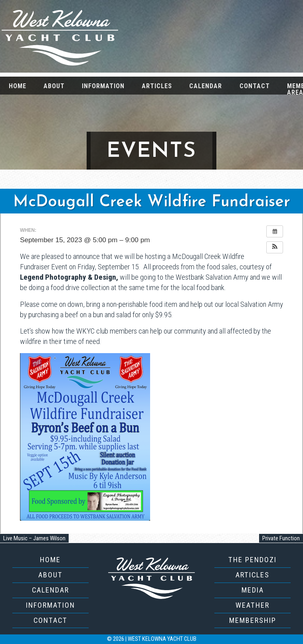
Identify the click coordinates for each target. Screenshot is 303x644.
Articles (157, 86)
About (54, 86)
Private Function (281, 538)
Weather (253, 605)
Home (18, 86)
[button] (275, 247)
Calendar (206, 86)
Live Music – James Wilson (34, 538)
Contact (255, 86)
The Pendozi (253, 560)
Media (253, 590)
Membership (253, 620)
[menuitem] (17, 86)
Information (103, 86)
